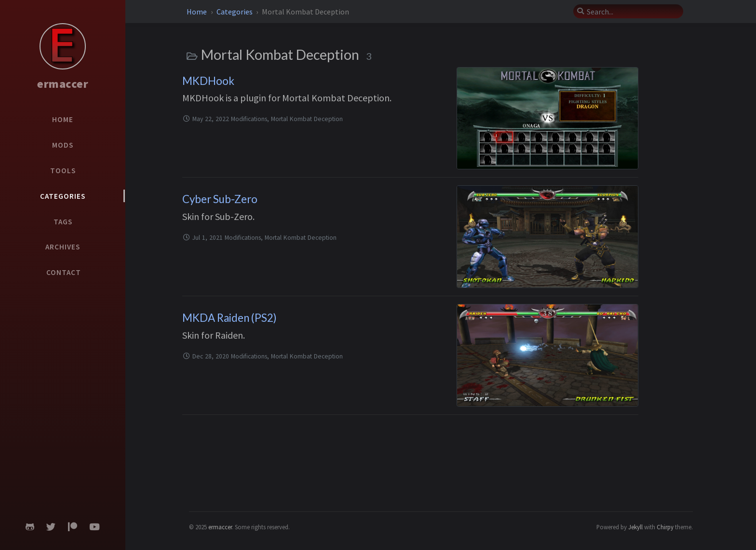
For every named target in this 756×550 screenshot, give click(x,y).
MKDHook (208, 81)
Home (197, 12)
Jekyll (635, 527)
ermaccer (63, 84)
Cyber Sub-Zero (220, 199)
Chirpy (665, 527)
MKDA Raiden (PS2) (229, 318)
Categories (235, 12)
